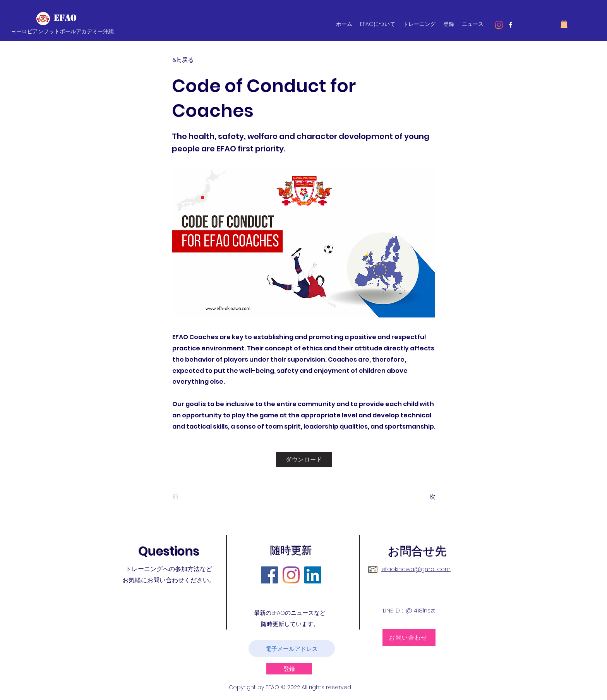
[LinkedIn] (313, 575)
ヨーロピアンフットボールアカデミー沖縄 (62, 31)
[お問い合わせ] (409, 637)
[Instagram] (499, 25)
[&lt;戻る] (198, 60)
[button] (564, 24)
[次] (416, 497)
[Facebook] (269, 575)
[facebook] (511, 25)
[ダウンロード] (304, 460)
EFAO (65, 18)
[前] (198, 497)
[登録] (289, 669)
